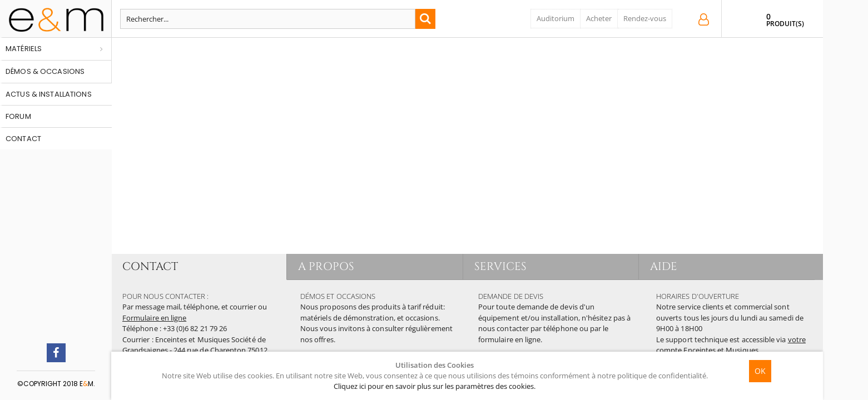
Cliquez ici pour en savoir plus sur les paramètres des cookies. (435, 386)
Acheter (599, 18)
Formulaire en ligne (154, 318)
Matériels (24, 49)
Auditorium (555, 18)
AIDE (664, 266)
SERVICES (501, 266)
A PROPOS (326, 266)
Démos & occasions (45, 71)
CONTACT (150, 266)
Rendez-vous (645, 18)
